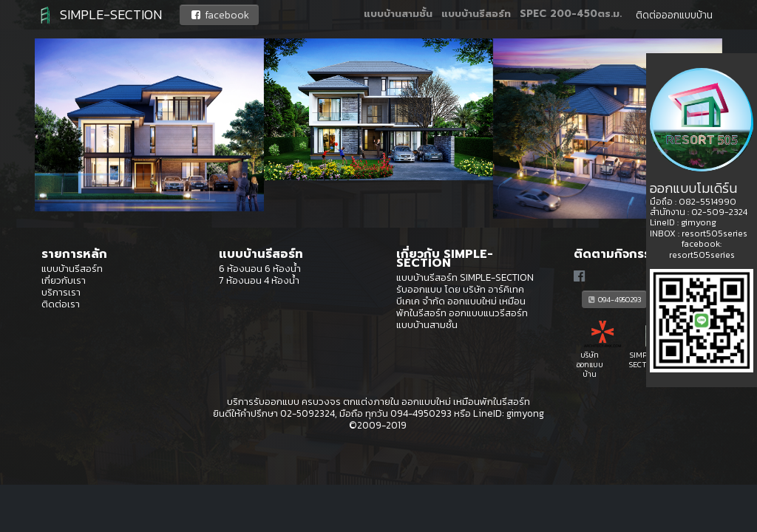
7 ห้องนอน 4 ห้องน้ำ (259, 280)
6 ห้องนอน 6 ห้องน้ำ (260, 268)
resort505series (714, 233)
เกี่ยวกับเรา (64, 280)
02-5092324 (308, 413)
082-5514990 (707, 202)
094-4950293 (614, 299)
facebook (219, 15)
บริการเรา (61, 292)
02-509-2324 (719, 212)
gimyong (525, 413)
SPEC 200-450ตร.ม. (571, 15)
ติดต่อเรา (61, 304)
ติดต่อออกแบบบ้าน (674, 15)
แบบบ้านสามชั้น (398, 15)
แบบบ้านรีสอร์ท (476, 15)
